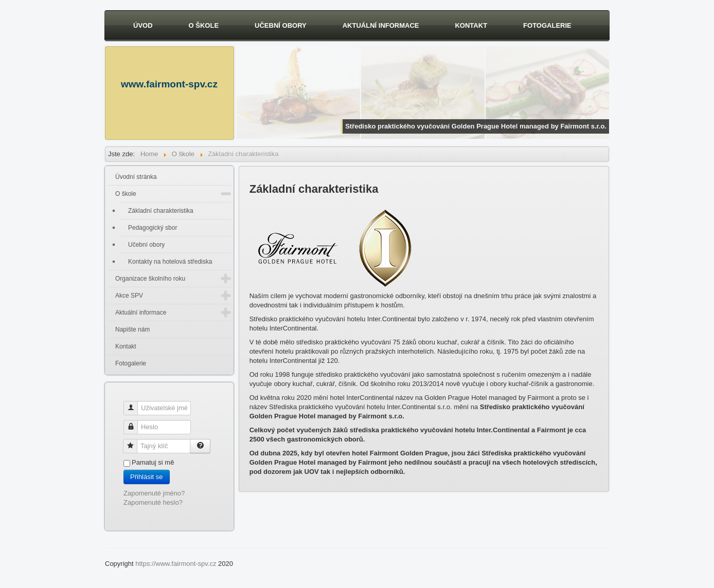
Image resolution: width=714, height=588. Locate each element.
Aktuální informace (381, 25)
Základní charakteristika (161, 211)
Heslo (135, 423)
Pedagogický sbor (153, 228)
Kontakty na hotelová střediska (170, 262)
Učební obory (281, 25)
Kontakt (471, 25)
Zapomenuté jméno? (154, 493)
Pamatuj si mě (153, 462)
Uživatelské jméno (135, 404)
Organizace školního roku (150, 279)
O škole (204, 25)
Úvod (143, 25)
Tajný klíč (134, 442)
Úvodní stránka (136, 177)
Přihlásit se (147, 477)
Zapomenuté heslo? (153, 502)
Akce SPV (129, 296)
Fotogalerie (547, 25)
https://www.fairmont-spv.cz (176, 564)
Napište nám (132, 329)
